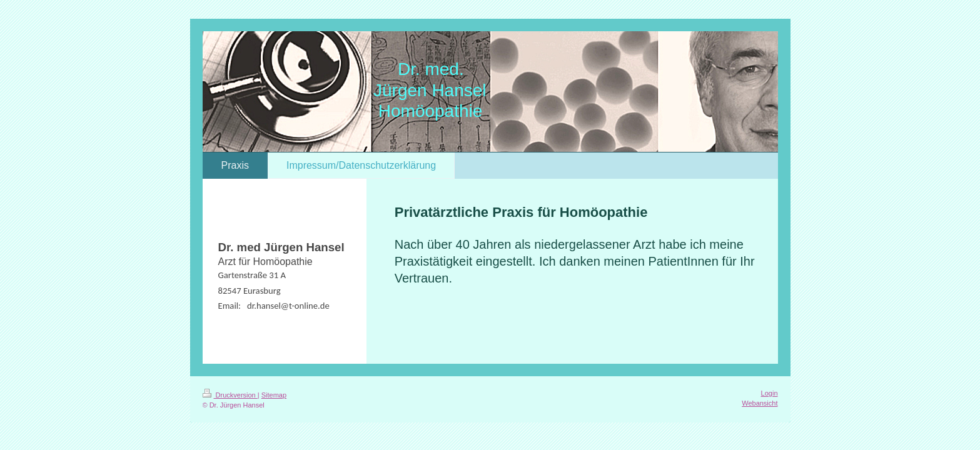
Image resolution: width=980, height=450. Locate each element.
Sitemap (274, 395)
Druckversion (230, 395)
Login (770, 393)
